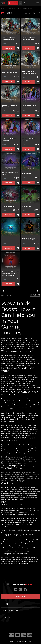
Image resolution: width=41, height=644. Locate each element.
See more (9, 48)
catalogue (13, 3)
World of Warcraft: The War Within (17, 9)
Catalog (7, 618)
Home (3, 9)
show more (35, 295)
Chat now (20, 596)
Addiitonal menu (11, 611)
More (5, 604)
